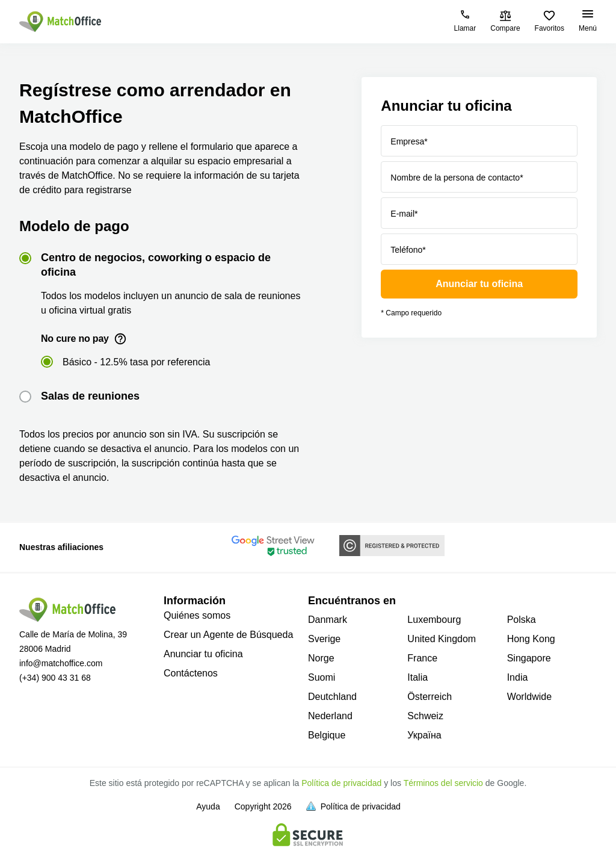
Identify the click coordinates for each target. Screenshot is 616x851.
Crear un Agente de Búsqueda (228, 635)
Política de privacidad (341, 783)
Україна (424, 735)
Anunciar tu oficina (479, 284)
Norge (321, 658)
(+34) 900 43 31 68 (55, 678)
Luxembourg (434, 620)
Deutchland (332, 697)
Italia (417, 677)
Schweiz (425, 716)
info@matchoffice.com (61, 663)
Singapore (529, 658)
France (422, 658)
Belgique (327, 735)
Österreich (430, 697)
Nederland (330, 716)
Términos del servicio (443, 783)
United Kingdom (442, 639)
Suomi (322, 677)
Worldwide (529, 697)
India (518, 677)
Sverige (324, 639)
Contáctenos (191, 673)
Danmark (328, 620)
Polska (522, 620)
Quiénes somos (197, 615)
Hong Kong (531, 639)
